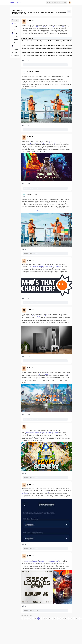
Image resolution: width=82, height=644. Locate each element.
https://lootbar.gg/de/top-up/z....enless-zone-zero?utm (49, 27)
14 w (28, 22)
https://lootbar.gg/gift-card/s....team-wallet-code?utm (46, 493)
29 (80, 618)
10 (28, 618)
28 (77, 618)
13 (36, 618)
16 (44, 618)
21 (58, 618)
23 (63, 618)
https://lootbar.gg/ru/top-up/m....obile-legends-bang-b (42, 562)
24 (66, 618)
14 (39, 618)
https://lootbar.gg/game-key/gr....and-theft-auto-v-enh (45, 316)
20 (55, 618)
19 (52, 618)
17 (47, 618)
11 (30, 618)
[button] (56, 3)
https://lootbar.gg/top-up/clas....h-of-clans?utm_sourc (42, 432)
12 (33, 618)
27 (74, 618)
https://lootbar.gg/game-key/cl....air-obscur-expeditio (46, 266)
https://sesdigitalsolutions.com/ (42, 211)
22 (60, 618)
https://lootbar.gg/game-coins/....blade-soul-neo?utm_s (52, 374)
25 (69, 618)
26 (71, 618)
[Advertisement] (41, 633)
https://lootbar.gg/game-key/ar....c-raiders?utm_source (43, 143)
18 (49, 618)
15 (41, 618)
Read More (25, 89)
